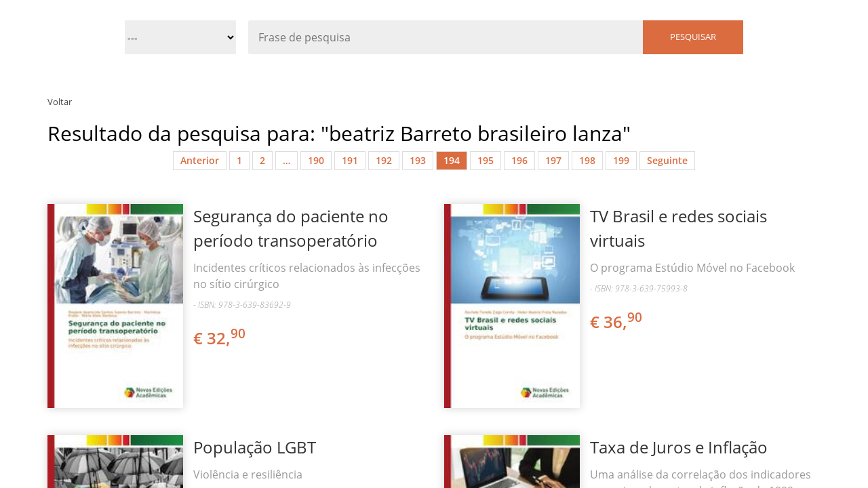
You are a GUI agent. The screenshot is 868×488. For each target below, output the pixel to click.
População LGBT (255, 447)
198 (587, 160)
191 (350, 160)
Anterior (200, 160)
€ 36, (617, 322)
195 (486, 160)
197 (553, 160)
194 (452, 160)
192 (384, 160)
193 (418, 160)
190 (316, 160)
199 (621, 160)
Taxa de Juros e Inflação (679, 447)
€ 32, (220, 338)
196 (519, 160)
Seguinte (667, 160)
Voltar (60, 102)
